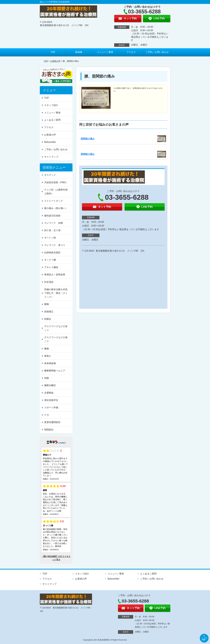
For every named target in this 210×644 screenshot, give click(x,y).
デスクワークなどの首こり (56, 328)
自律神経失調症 (52, 253)
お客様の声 (55, 61)
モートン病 (50, 238)
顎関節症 (49, 430)
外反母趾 (49, 282)
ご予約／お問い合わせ (157, 52)
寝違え (48, 356)
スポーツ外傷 (51, 407)
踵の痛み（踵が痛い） (56, 208)
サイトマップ (51, 157)
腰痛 (47, 304)
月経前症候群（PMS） (56, 182)
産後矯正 (49, 312)
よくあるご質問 (52, 120)
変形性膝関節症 (52, 422)
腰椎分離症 (50, 385)
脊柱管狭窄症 (51, 400)
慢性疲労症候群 (52, 216)
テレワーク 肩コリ (55, 245)
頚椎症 (48, 319)
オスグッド (50, 175)
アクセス (131, 52)
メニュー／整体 (105, 52)
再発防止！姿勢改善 (55, 275)
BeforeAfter (50, 142)
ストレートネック (54, 201)
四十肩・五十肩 (52, 230)
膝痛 (47, 349)
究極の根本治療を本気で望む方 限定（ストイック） (56, 293)
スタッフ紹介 (51, 105)
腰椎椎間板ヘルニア (55, 371)
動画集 (79, 52)
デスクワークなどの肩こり (56, 339)
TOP (53, 52)
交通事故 (49, 393)
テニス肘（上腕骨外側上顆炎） (56, 192)
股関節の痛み (88, 139)
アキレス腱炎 (51, 267)
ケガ (47, 415)
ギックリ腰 (50, 260)
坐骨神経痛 (50, 363)
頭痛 (47, 378)
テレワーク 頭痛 (54, 223)
